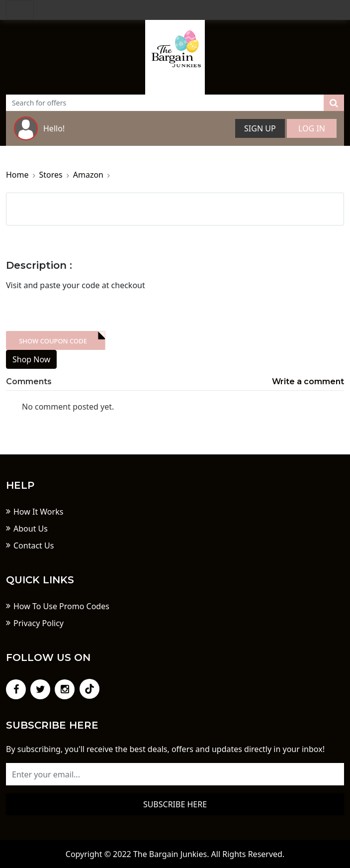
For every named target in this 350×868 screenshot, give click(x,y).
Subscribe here (175, 804)
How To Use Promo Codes (61, 606)
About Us (31, 529)
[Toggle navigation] (20, 10)
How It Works (38, 512)
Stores (51, 175)
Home (17, 175)
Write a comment (308, 381)
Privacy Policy (39, 623)
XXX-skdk (55, 340)
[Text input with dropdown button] (165, 103)
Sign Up (260, 128)
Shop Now (31, 359)
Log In (312, 128)
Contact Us (34, 545)
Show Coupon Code (53, 341)
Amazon (88, 175)
